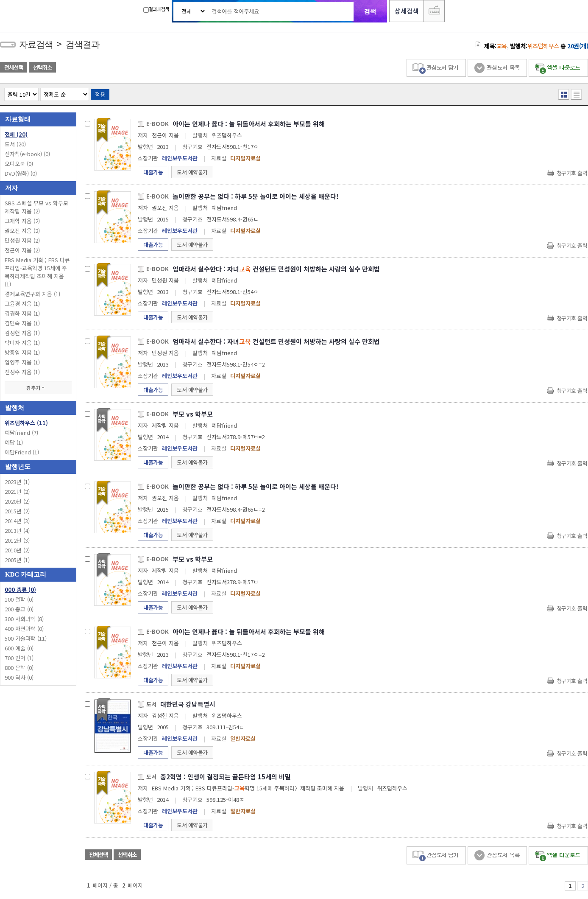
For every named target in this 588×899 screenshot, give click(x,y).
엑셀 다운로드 (558, 68)
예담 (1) (14, 442)
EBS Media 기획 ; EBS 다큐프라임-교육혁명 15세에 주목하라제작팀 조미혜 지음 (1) (37, 272)
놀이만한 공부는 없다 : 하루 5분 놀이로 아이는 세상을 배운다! (256, 196)
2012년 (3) (17, 540)
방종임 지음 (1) (22, 352)
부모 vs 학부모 (193, 414)
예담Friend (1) (22, 452)
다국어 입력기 (434, 11)
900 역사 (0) (19, 677)
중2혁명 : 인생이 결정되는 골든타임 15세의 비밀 (226, 777)
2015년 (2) (17, 511)
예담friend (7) (21, 433)
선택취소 (42, 67)
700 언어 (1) (19, 658)
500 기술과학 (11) (26, 638)
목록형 (576, 94)
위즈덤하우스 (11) (26, 423)
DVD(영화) (21, 173)
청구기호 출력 (572, 173)
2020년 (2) (17, 501)
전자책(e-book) (27, 154)
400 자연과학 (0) (24, 629)
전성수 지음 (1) (22, 372)
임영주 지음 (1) (22, 362)
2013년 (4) (17, 531)
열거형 (564, 94)
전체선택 (14, 67)
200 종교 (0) (19, 609)
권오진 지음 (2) (22, 231)
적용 (100, 94)
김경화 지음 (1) (22, 313)
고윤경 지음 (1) (22, 304)
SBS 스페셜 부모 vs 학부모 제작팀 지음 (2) (36, 207)
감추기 (38, 388)
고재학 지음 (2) (22, 221)
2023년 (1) (17, 482)
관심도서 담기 (436, 68)
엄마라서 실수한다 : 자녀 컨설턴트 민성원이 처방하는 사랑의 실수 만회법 (276, 269)
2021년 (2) (17, 492)
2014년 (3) (17, 521)
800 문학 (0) (19, 668)
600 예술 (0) (19, 648)
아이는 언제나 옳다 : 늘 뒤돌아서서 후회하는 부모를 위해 (249, 124)
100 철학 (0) (19, 599)
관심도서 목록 (497, 68)
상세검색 (407, 11)
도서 (15, 144)
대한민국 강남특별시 (188, 704)
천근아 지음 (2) (22, 250)
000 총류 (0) (20, 590)
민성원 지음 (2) (22, 240)
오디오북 (19, 164)
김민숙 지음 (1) (22, 323)
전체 (16, 134)
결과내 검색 (156, 9)
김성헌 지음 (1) (22, 333)
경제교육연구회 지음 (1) (32, 294)
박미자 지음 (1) (22, 343)
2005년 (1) (17, 560)
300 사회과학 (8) (24, 619)
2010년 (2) (17, 550)
